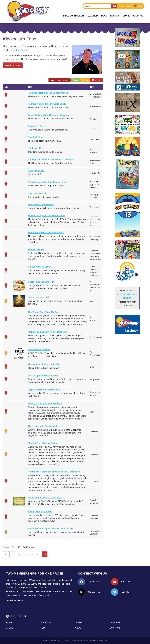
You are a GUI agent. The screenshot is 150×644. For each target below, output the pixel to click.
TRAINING (115, 16)
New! (53, 16)
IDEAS (104, 16)
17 (38, 554)
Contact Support (70, 641)
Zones (79, 623)
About (79, 628)
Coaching (116, 623)
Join (129, 6)
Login (121, 6)
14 (19, 554)
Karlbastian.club (27, 584)
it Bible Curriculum (72, 16)
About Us (138, 16)
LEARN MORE (15, 601)
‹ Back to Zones (13, 65)
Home (9, 623)
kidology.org (83, 641)
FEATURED (92, 16)
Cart (140, 6)
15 (25, 554)
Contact (115, 628)
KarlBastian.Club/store (20, 591)
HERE (49, 591)
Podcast (46, 623)
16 (32, 554)
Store (126, 16)
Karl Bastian (22, 50)
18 (45, 554)
